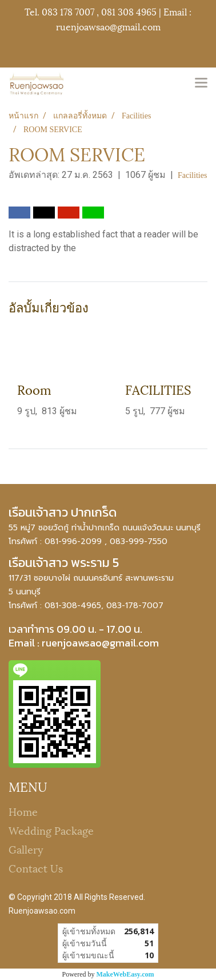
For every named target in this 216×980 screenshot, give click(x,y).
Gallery (26, 849)
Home (23, 811)
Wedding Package (51, 830)
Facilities (192, 175)
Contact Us (36, 868)
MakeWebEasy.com (125, 974)
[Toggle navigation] (201, 84)
